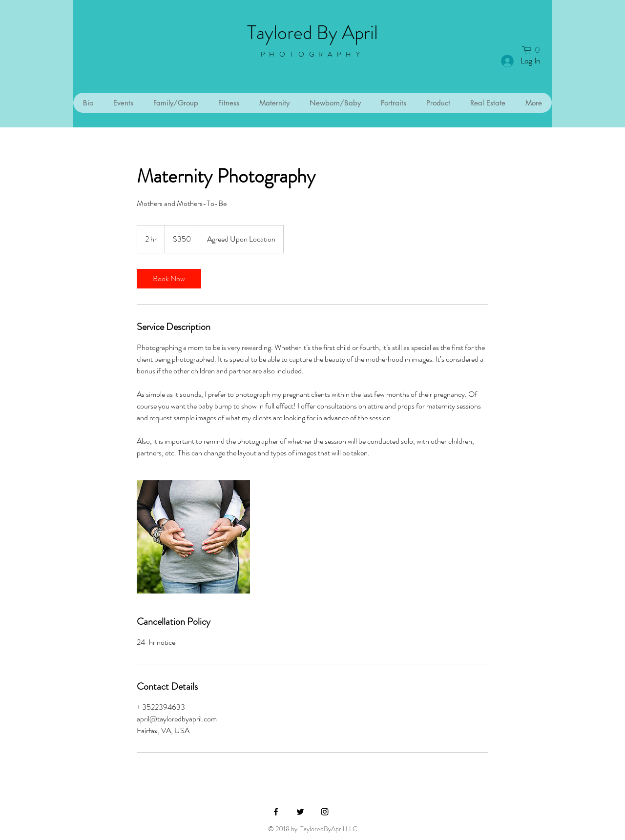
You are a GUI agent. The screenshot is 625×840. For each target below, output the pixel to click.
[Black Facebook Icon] (276, 812)
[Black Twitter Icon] (300, 812)
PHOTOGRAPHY (313, 54)
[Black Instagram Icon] (325, 812)
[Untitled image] (193, 537)
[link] (169, 279)
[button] (534, 50)
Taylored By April (312, 32)
